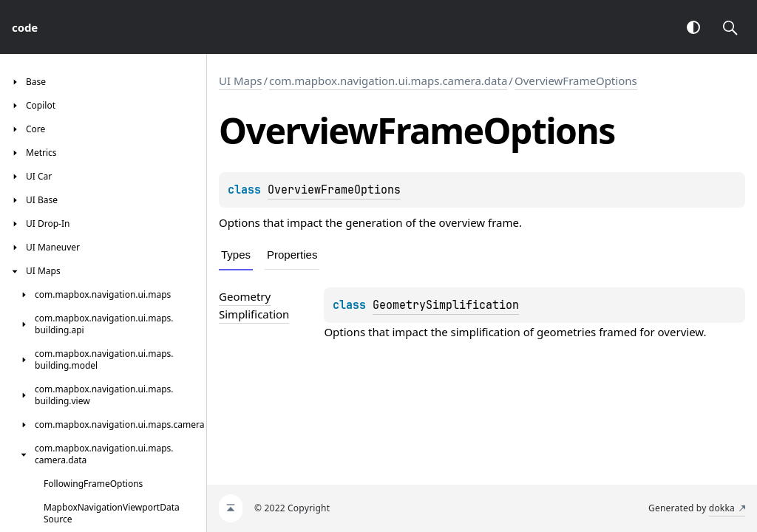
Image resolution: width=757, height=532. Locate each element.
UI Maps (240, 81)
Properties (292, 255)
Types (236, 255)
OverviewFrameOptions (576, 81)
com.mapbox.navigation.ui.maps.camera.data (388, 81)
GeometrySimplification (446, 305)
